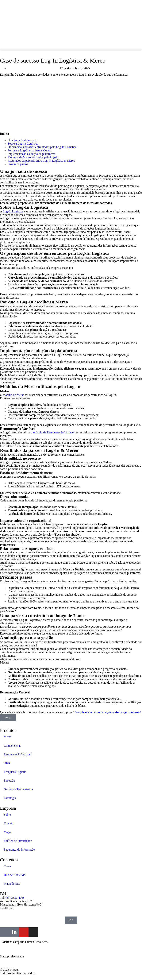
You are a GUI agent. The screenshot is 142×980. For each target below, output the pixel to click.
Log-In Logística (13, 211)
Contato (9, 823)
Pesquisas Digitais (15, 772)
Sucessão (9, 781)
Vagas (7, 832)
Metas (8, 737)
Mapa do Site (12, 884)
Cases (7, 866)
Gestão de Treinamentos (19, 789)
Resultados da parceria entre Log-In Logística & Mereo (41, 161)
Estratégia (10, 798)
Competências (12, 746)
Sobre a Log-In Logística (23, 144)
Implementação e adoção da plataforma (31, 154)
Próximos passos (18, 164)
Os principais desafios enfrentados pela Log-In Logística (42, 147)
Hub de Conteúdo (15, 875)
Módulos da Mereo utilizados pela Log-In (33, 157)
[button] (71, 50)
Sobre (7, 815)
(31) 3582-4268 (15, 898)
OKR (7, 763)
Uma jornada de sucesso (22, 140)
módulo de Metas (14, 395)
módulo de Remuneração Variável (54, 432)
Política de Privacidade (18, 841)
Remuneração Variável (18, 754)
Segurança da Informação (19, 850)
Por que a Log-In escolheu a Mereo (29, 150)
